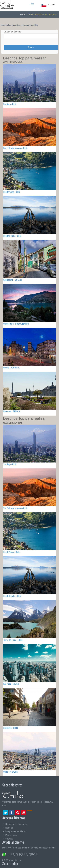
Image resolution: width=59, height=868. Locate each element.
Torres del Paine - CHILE (13, 640)
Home (23, 15)
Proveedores (11, 835)
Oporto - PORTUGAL (11, 367)
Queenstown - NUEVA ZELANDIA (16, 323)
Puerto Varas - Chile (12, 192)
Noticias (9, 828)
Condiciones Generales (16, 824)
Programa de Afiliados (16, 831)
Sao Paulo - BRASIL (11, 684)
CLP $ (53, 4)
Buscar (31, 47)
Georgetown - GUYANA (13, 280)
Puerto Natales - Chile (12, 236)
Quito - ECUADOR (10, 772)
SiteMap (9, 839)
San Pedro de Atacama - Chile (15, 148)
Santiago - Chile (10, 104)
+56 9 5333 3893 (23, 855)
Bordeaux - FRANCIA (12, 411)
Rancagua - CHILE (11, 728)
